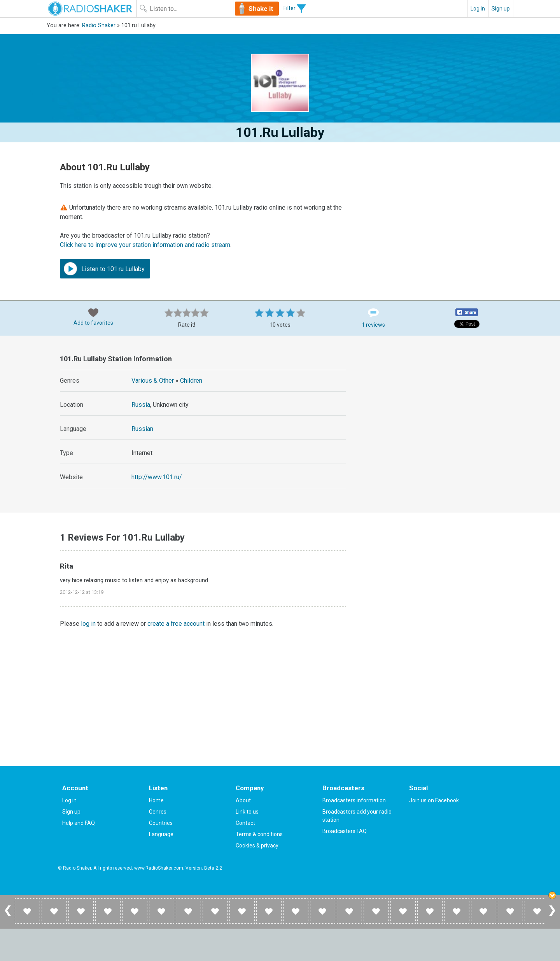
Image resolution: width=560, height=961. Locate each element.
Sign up (501, 9)
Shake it (261, 9)
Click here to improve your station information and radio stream (145, 245)
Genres (158, 812)
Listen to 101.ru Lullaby (104, 269)
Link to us (247, 812)
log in (88, 624)
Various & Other (153, 381)
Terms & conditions (259, 834)
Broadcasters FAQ (345, 831)
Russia (141, 405)
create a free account (176, 624)
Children (191, 381)
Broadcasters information (354, 800)
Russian (142, 429)
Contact (245, 823)
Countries (161, 823)
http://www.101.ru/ (157, 477)
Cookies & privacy (257, 845)
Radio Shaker (99, 25)
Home (156, 800)
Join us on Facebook (434, 800)
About (243, 800)
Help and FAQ (79, 823)
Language (161, 834)
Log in (478, 9)
